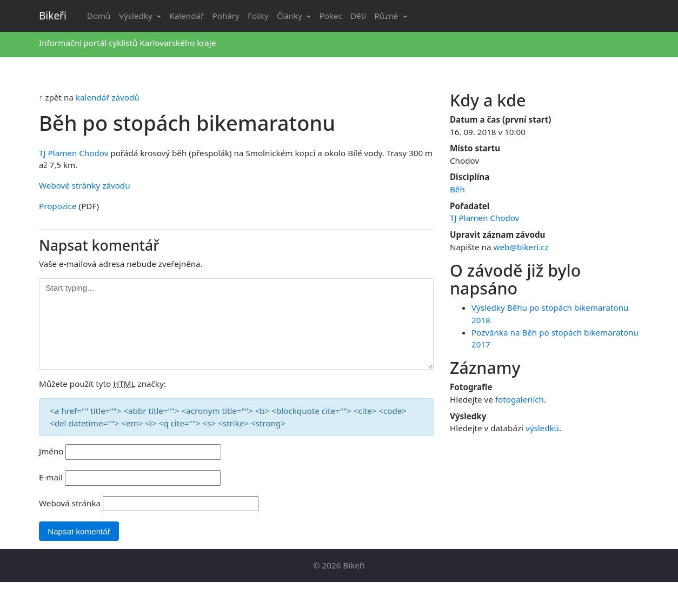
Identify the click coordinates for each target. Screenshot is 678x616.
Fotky (258, 16)
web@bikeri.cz (521, 247)
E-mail (51, 477)
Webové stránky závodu (85, 185)
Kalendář (187, 16)
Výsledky (137, 16)
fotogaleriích (520, 399)
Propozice (58, 206)
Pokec (331, 16)
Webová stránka (70, 503)
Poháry (226, 16)
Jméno (51, 451)
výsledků (542, 428)
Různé (387, 16)
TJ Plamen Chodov (74, 153)
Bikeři (53, 16)
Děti (358, 16)
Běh (457, 189)
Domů (99, 16)
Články (291, 16)
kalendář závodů (108, 97)
